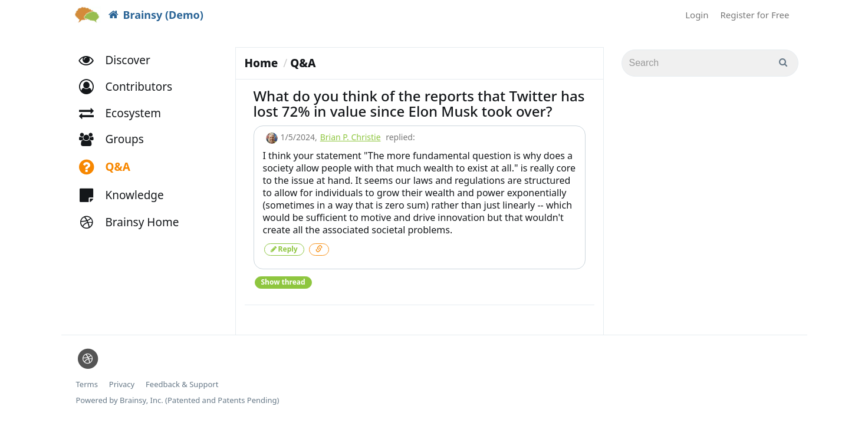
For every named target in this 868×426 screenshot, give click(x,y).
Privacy (122, 384)
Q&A (303, 63)
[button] (131, 87)
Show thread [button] (283, 282)
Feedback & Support (182, 384)
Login (697, 15)
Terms (87, 384)
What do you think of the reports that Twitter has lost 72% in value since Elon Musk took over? (419, 103)
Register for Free (755, 15)
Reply (284, 249)
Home (262, 63)
